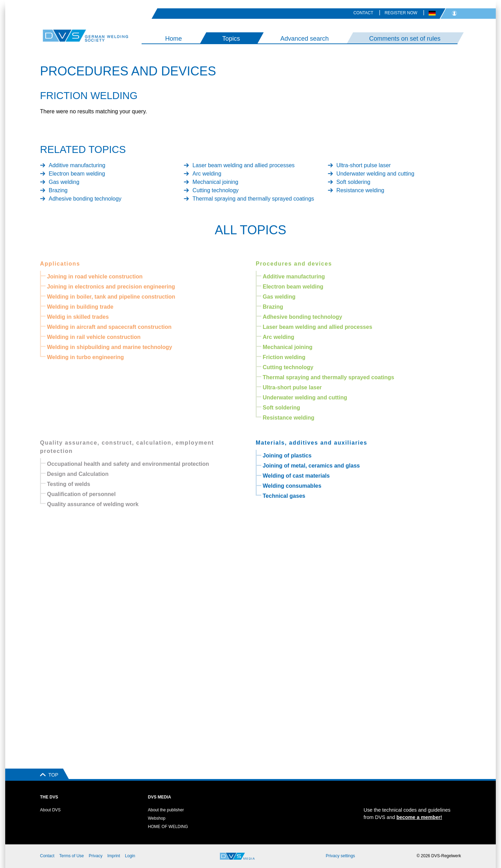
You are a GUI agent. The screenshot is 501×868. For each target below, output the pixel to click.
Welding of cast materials (296, 476)
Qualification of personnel (81, 494)
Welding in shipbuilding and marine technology (110, 347)
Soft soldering (353, 182)
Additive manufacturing (77, 165)
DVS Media (160, 797)
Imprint (114, 856)
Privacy (96, 856)
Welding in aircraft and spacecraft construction (109, 327)
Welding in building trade (80, 307)
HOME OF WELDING (168, 827)
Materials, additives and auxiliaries (312, 443)
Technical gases (284, 496)
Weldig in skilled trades (78, 317)
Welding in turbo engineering (85, 357)
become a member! (419, 817)
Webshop (157, 818)
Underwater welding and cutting (375, 174)
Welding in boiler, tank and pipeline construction (111, 297)
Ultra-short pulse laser (364, 165)
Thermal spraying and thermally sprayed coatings (253, 199)
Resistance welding (360, 190)
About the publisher (166, 810)
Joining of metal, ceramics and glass (311, 466)
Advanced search (305, 39)
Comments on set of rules (405, 39)
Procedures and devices (294, 264)
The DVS (49, 797)
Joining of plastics (287, 456)
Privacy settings (340, 856)
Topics (231, 39)
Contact (363, 13)
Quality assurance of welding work (93, 504)
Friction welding (284, 357)
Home (174, 39)
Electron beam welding (77, 174)
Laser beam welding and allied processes (244, 165)
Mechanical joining (215, 182)
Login (130, 856)
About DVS (50, 810)
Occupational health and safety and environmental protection (128, 464)
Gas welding (64, 182)
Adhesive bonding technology (85, 199)
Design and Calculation (78, 474)
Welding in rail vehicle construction (94, 337)
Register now (401, 13)
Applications (60, 264)
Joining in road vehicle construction (95, 277)
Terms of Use (71, 856)
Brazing (58, 190)
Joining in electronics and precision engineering (111, 287)
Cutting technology (216, 190)
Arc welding (207, 174)
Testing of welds (69, 484)
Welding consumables (292, 486)
